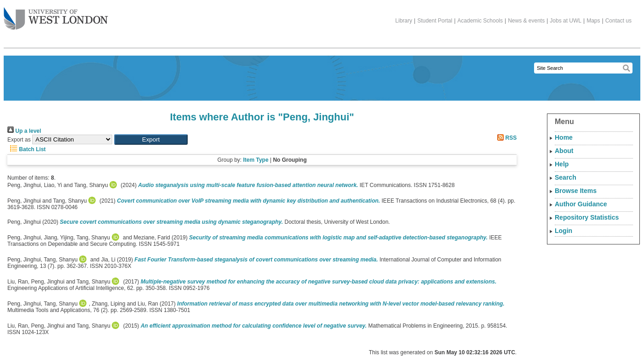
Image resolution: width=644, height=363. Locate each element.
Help (562, 164)
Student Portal (435, 21)
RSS (506, 138)
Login (563, 231)
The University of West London (56, 15)
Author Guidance (581, 204)
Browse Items (576, 191)
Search (566, 177)
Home (564, 137)
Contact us (618, 21)
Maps (593, 21)
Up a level (24, 131)
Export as (19, 140)
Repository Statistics (587, 217)
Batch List (26, 149)
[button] (151, 139)
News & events (526, 21)
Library (404, 21)
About (564, 151)
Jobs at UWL (566, 21)
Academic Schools (480, 21)
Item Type (256, 160)
